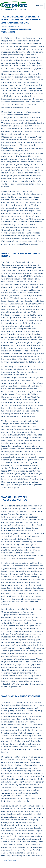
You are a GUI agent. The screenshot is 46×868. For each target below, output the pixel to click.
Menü (40, 6)
